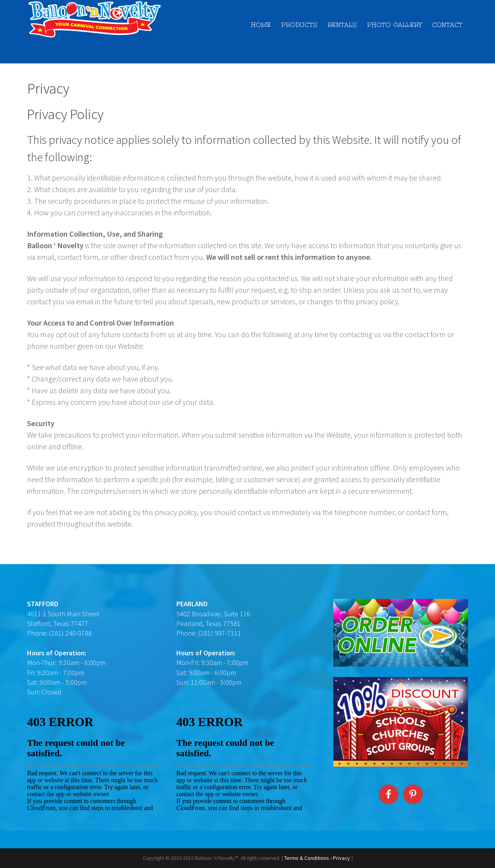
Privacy (342, 858)
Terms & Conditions (307, 858)
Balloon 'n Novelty (97, 19)
